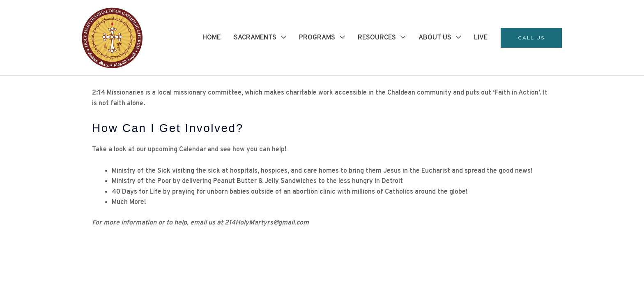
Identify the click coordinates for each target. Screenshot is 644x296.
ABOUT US (435, 38)
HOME (212, 38)
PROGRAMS (317, 38)
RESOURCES (377, 38)
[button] (531, 38)
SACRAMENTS (255, 38)
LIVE (481, 38)
